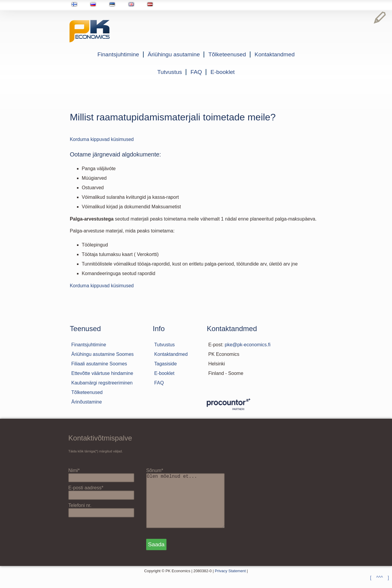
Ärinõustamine (87, 402)
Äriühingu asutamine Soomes (102, 354)
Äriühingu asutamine (174, 54)
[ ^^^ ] (380, 578)
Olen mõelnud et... (188, 507)
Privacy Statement (230, 583)
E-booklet (223, 72)
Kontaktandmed (274, 54)
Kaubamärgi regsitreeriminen (102, 383)
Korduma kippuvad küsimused (102, 139)
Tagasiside (166, 364)
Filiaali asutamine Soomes (99, 364)
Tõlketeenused (227, 54)
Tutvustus (169, 72)
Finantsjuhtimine (118, 54)
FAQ (196, 72)
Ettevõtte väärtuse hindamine (102, 373)
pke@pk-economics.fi (247, 345)
